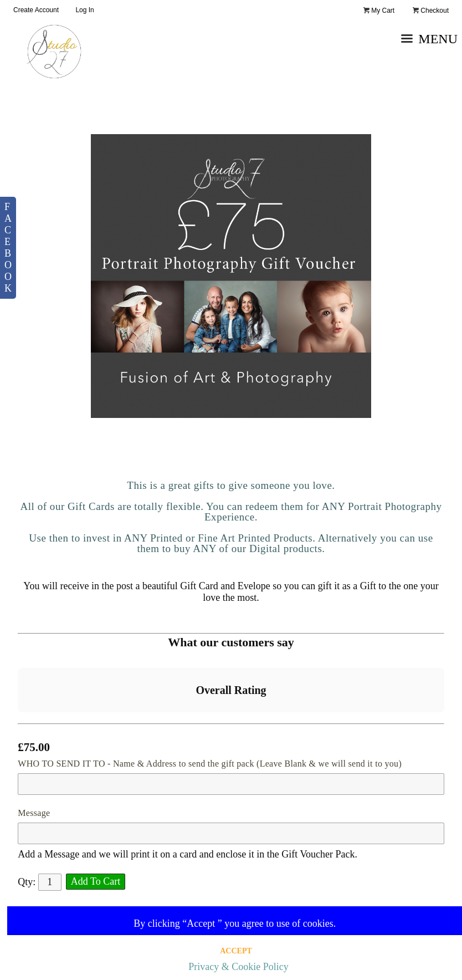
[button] (18, 723)
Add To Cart (96, 881)
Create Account (36, 10)
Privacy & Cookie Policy (238, 967)
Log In (84, 10)
